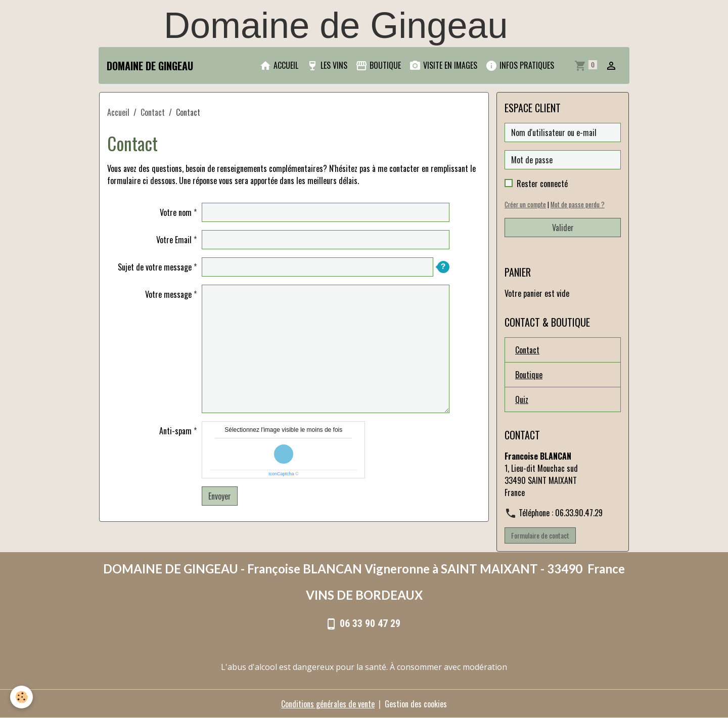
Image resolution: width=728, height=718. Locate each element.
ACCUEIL (279, 65)
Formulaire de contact (540, 535)
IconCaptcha (281, 474)
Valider (563, 228)
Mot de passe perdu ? (578, 205)
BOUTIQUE (378, 65)
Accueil (118, 112)
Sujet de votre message (155, 267)
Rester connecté (542, 184)
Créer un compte (525, 205)
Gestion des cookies (416, 704)
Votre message (168, 294)
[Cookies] (21, 697)
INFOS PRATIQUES (520, 65)
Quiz (522, 399)
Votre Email (174, 240)
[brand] (150, 66)
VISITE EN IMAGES (443, 65)
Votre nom (176, 212)
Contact (153, 112)
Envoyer (220, 496)
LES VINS (327, 65)
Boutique (529, 375)
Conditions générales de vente (328, 704)
